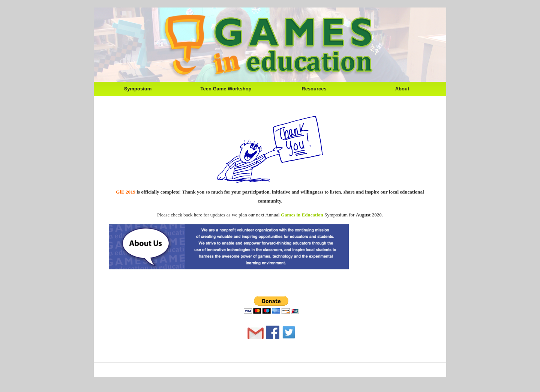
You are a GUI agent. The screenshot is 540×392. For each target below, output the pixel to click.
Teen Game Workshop (226, 89)
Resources (314, 89)
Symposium (138, 89)
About (402, 89)
